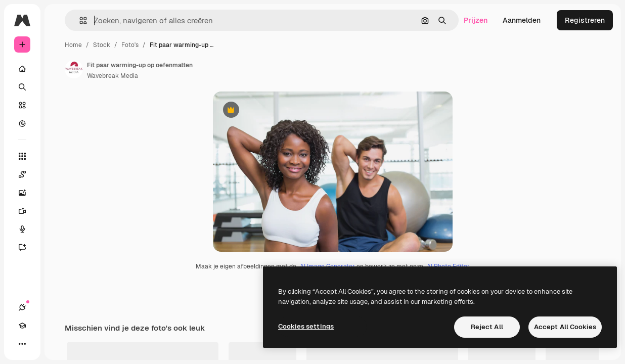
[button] (79, 20)
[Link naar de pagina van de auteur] (74, 69)
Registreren (585, 20)
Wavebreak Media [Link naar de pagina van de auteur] (113, 76)
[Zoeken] (22, 87)
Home (73, 45)
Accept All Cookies (565, 327)
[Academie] (22, 326)
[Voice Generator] (27, 229)
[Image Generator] (27, 193)
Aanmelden (522, 20)
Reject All (487, 327)
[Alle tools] (22, 156)
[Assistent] (27, 247)
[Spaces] (27, 174)
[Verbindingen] (22, 307)
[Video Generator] (27, 211)
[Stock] (22, 105)
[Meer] (22, 344)
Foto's (130, 45)
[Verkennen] (22, 123)
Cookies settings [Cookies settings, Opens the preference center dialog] (306, 326)
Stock (102, 45)
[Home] (22, 69)
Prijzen (476, 20)
